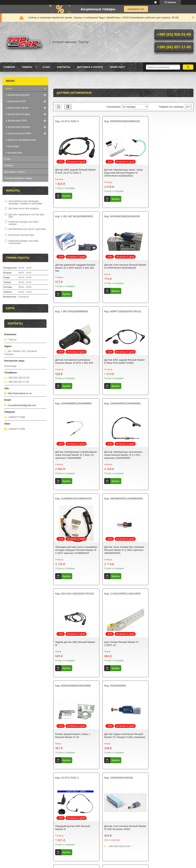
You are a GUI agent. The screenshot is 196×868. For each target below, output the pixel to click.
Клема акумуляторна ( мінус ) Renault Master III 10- (72, 551)
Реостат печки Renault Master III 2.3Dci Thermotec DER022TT (74, 814)
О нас (47, 67)
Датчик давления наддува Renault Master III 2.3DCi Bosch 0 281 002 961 (170, 173)
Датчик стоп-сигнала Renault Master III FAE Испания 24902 (72, 643)
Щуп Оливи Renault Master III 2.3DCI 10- (168, 456)
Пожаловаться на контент (87, 865)
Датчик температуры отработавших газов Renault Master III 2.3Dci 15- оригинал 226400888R (72, 361)
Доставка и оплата (90, 67)
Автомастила (15, 153)
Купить (67, 196)
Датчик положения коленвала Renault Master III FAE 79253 (120, 643)
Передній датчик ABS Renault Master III (168, 551)
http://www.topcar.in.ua (20, 393)
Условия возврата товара (18, 178)
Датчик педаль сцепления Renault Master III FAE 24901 (170, 643)
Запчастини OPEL (18, 121)
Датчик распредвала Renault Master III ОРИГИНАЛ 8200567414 (75, 727)
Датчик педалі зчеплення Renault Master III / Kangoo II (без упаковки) (123, 551)
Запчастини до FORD (19, 133)
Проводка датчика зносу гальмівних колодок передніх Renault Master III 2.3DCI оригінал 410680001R (170, 361)
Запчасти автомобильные (22, 140)
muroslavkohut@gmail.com (22, 405)
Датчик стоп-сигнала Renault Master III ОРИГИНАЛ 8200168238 (75, 266)
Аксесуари (13, 146)
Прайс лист (117, 67)
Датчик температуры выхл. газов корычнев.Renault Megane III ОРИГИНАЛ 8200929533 (122, 173)
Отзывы (9, 165)
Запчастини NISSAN (19, 127)
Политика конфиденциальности (116, 865)
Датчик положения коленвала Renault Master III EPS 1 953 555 (122, 266)
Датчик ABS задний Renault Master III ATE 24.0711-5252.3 (76, 171)
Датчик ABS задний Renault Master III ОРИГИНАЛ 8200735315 (123, 727)
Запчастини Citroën (18, 108)
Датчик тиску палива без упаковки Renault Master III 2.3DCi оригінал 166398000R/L (75, 458)
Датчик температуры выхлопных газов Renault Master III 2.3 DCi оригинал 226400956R (122, 360)
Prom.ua (112, 862)
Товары (27, 67)
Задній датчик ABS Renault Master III (123, 456)
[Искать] (188, 67)
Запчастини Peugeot (19, 114)
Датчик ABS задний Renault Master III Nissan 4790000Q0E (171, 814)
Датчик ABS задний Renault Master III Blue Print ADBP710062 (171, 266)
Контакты (64, 67)
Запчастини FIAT (17, 101)
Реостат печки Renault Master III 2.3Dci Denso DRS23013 (122, 814)
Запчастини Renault (18, 95)
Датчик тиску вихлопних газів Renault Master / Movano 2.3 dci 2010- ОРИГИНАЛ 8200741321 (169, 729)
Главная (9, 67)
